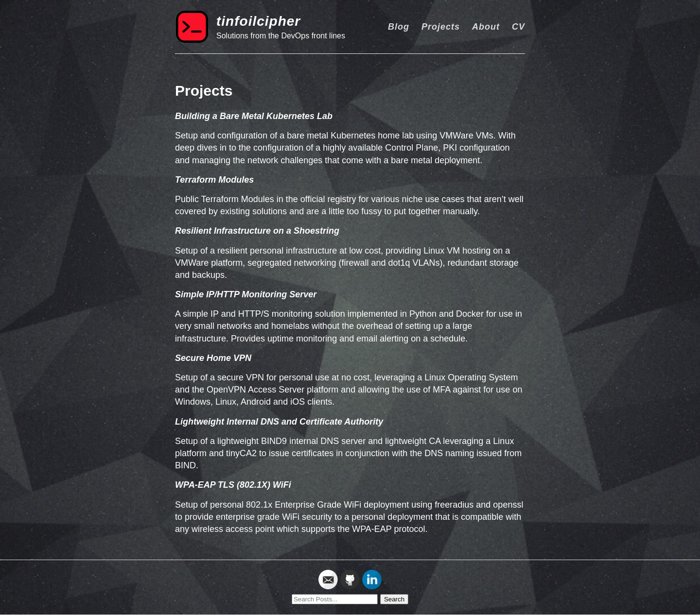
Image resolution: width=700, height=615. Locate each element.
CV (518, 27)
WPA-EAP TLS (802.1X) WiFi (233, 485)
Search (394, 599)
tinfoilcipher (258, 21)
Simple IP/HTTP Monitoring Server (246, 294)
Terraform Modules (214, 180)
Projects (441, 27)
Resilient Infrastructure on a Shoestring (257, 231)
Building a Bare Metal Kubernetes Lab (254, 116)
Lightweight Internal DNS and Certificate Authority (279, 422)
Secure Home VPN (213, 358)
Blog (399, 27)
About (486, 27)
